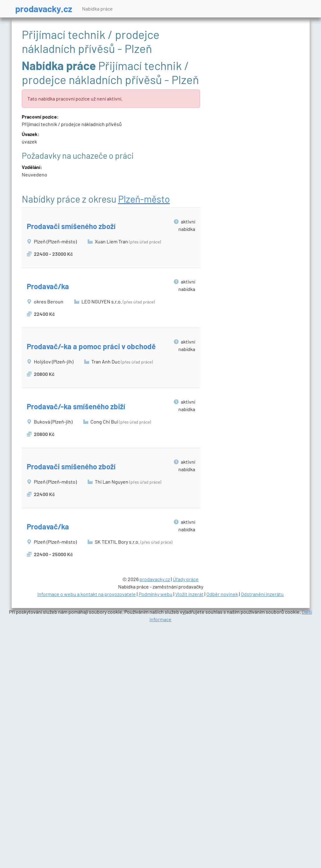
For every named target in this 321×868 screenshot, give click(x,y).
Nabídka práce (97, 9)
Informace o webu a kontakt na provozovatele (87, 594)
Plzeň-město (144, 199)
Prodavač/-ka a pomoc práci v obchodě (91, 346)
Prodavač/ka (48, 286)
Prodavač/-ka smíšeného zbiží (76, 406)
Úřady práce (186, 579)
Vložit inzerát (189, 594)
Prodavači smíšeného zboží (71, 226)
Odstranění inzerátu (262, 594)
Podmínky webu (156, 594)
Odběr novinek (222, 594)
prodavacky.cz (44, 9)
